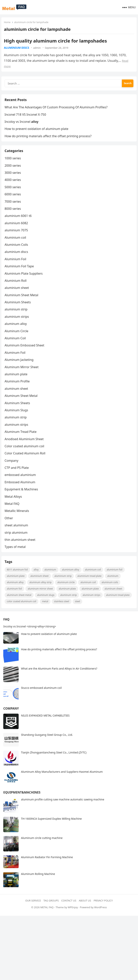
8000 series (13, 215)
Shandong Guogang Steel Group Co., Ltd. (47, 744)
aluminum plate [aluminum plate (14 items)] (91, 597)
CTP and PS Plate (17, 474)
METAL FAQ (47, 916)
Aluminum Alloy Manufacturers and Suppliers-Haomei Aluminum (62, 781)
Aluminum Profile (18, 387)
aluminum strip (16, 423)
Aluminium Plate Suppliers (24, 279)
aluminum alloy (16, 330)
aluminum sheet (17, 395)
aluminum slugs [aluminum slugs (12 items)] (46, 603)
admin (37, 48)
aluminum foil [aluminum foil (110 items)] (15, 597)
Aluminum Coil (16, 344)
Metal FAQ (13, 510)
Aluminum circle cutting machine (42, 847)
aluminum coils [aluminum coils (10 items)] (111, 591)
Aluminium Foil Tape (20, 272)
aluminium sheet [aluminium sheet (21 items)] (40, 584)
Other (9, 524)
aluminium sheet (17, 294)
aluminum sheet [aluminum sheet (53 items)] (114, 597)
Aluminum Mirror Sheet (22, 373)
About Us (85, 909)
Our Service (33, 909)
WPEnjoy (73, 916)
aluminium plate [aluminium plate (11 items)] (16, 584)
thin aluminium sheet (21, 546)
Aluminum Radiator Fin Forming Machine (47, 866)
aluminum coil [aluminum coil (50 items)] (89, 591)
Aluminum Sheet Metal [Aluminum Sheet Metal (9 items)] (20, 603)
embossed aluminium (21, 481)
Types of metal (16, 553)
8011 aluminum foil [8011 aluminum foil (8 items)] (18, 578)
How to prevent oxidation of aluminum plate (37, 133)
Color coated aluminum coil (25, 452)
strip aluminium (17, 538)
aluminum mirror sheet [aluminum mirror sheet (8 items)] (41, 597)
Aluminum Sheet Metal (22, 402)
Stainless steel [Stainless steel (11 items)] (92, 610)
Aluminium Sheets (18, 308)
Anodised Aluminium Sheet (25, 445)
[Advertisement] (69, 952)
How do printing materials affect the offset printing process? (49, 140)
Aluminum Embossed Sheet (25, 351)
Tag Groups (51, 909)
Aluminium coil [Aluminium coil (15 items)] (94, 578)
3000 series (13, 179)
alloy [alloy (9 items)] (37, 578)
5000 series (13, 193)
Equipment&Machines (22, 801)
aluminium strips (17, 323)
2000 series (13, 171)
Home (7, 23)
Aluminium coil (16, 243)
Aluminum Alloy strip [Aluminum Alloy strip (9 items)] (41, 591)
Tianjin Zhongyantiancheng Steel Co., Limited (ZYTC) (54, 761)
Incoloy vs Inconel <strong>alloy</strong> (30, 635)
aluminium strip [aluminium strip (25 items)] (64, 584)
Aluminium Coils (17, 251)
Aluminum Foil (16, 359)
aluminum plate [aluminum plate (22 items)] (68, 597)
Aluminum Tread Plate (21, 438)
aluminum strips (17, 431)
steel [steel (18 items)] (107, 610)
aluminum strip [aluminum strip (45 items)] (69, 603)
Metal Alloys (14, 503)
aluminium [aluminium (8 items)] (51, 578)
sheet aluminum (17, 531)
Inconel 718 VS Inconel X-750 (26, 118)
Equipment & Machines (22, 495)
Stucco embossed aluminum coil (41, 697)
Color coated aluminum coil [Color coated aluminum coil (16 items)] (51, 610)
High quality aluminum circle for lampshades (56, 41)
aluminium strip (17, 315)
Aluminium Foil (16, 265)
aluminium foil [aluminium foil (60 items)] (115, 578)
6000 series (13, 200)
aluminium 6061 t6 (19, 222)
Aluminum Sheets (18, 409)
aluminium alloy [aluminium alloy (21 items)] (71, 578)
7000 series (13, 207)
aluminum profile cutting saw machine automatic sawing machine (63, 808)
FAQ (6, 628)
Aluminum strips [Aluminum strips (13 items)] (92, 603)
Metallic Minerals (17, 517)
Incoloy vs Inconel (22, 125)
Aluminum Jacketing (20, 366)
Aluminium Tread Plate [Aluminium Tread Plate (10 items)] (90, 584)
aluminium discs (17, 48)
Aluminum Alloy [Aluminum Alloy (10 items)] (16, 591)
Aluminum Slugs (17, 416)
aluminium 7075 (17, 236)
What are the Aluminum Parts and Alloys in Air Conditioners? (59, 678)
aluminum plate (17, 380)
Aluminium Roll (16, 287)
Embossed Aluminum (21, 488)
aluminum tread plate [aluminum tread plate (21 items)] (19, 610)
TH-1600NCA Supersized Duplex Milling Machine (51, 828)
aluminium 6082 (17, 229)
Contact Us (69, 909)
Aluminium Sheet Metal (22, 301)
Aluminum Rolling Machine (38, 883)
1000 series (13, 164)
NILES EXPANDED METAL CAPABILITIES (45, 725)
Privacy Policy (103, 909)
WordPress (101, 916)
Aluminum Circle (17, 337)
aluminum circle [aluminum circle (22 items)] (67, 591)
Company (12, 467)
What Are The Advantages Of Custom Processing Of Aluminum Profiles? (57, 111)
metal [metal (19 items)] (75, 610)
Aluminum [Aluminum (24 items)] (113, 584)
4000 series (13, 186)
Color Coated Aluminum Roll (26, 459)
